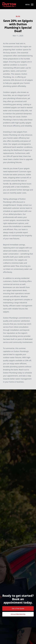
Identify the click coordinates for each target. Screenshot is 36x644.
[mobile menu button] (32, 5)
